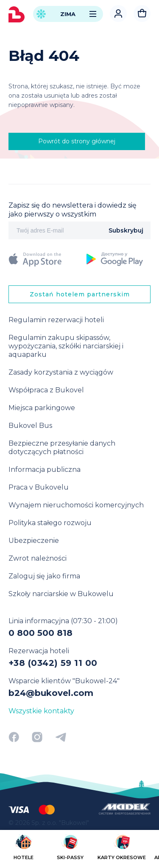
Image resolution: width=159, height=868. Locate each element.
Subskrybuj (126, 230)
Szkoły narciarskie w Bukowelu (61, 594)
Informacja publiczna (45, 470)
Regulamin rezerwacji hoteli (56, 320)
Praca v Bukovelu (39, 487)
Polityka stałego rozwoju (50, 523)
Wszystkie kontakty (41, 711)
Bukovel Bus (30, 426)
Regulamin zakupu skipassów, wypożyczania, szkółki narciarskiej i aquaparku (66, 346)
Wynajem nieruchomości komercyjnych (76, 505)
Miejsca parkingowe (42, 408)
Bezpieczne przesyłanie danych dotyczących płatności (62, 448)
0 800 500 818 (40, 633)
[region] (79, 848)
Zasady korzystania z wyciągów (61, 372)
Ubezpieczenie (34, 541)
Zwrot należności (38, 558)
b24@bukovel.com (51, 693)
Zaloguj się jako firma (44, 576)
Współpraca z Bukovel (46, 390)
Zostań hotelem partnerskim (80, 294)
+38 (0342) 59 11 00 (53, 663)
